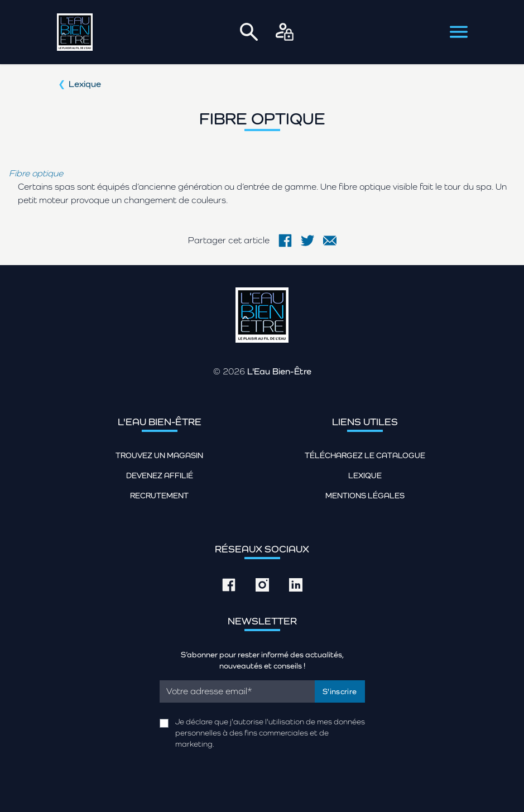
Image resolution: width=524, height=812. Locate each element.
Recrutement (159, 496)
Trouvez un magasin (159, 455)
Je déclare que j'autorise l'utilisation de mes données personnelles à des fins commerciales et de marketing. (270, 733)
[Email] (237, 691)
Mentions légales (365, 496)
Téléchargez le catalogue (365, 455)
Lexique (85, 84)
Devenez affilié (160, 475)
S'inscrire (340, 691)
